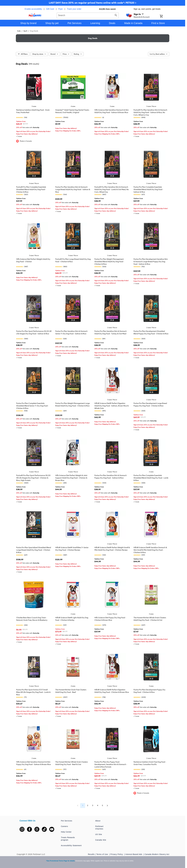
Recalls (91, 854)
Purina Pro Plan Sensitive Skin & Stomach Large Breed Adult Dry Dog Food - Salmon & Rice (73, 189)
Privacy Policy (117, 854)
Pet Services (67, 821)
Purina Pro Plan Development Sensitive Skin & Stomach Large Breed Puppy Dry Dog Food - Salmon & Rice (151, 262)
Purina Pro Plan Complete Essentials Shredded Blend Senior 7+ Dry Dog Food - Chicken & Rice (32, 406)
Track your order (74, 9)
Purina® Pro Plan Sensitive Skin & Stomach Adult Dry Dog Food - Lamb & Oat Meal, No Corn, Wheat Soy (112, 189)
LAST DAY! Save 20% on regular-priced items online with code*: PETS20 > (93, 3)
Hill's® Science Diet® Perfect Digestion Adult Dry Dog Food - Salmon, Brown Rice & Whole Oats (112, 406)
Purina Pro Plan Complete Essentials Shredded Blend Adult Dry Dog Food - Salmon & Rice (148, 189)
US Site (99, 834)
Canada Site (101, 840)
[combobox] (88, 15)
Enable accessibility (33, 9)
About (98, 821)
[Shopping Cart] (165, 16)
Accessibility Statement (71, 845)
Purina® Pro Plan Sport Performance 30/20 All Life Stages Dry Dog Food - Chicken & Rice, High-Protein (33, 478)
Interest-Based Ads (134, 854)
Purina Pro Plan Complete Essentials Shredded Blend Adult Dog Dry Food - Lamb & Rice (151, 478)
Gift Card (50, 9)
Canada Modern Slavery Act (157, 854)
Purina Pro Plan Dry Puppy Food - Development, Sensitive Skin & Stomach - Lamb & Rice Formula (111, 764)
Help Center (66, 832)
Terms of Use (102, 854)
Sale (19, 31)
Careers (65, 826)
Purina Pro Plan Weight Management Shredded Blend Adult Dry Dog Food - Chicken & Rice (109, 262)
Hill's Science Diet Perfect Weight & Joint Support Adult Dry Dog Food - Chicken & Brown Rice (71, 478)
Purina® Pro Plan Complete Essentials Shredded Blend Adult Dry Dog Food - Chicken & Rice (31, 189)
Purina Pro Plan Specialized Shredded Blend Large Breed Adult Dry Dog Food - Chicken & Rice (34, 550)
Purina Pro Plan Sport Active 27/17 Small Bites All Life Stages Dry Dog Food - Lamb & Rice (33, 692)
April (25, 31)
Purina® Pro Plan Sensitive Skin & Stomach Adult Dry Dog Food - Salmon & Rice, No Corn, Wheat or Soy (150, 112)
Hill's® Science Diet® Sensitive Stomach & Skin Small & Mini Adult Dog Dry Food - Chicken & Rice (150, 550)
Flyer (61, 9)
